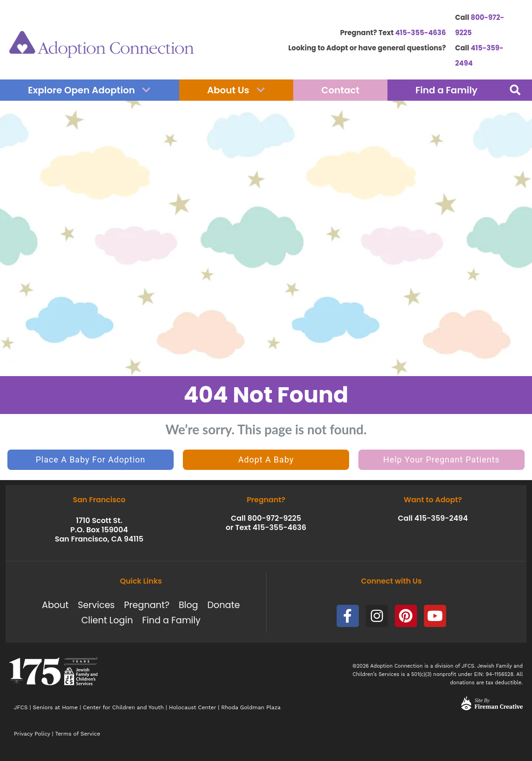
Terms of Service (78, 734)
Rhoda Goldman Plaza (252, 707)
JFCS (21, 707)
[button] (515, 90)
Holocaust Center (193, 707)
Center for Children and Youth (124, 707)
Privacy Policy (32, 734)
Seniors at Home (55, 707)
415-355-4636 (421, 33)
